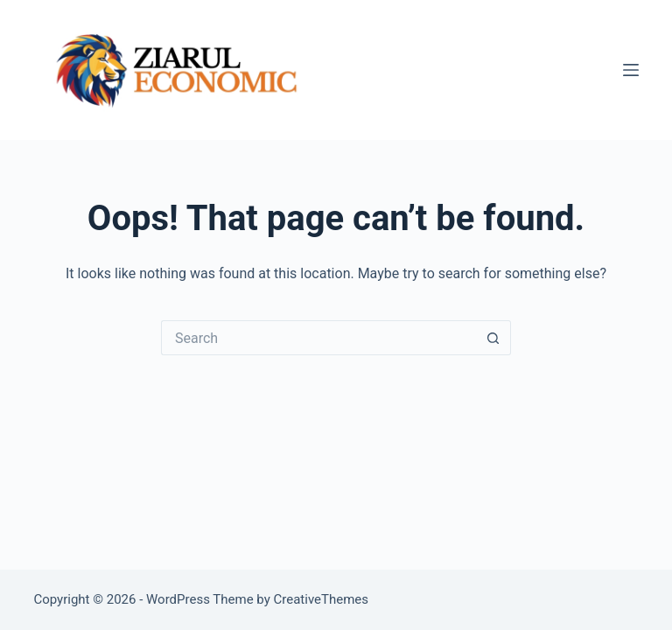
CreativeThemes (322, 599)
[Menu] (631, 70)
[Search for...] (318, 338)
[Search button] (493, 338)
